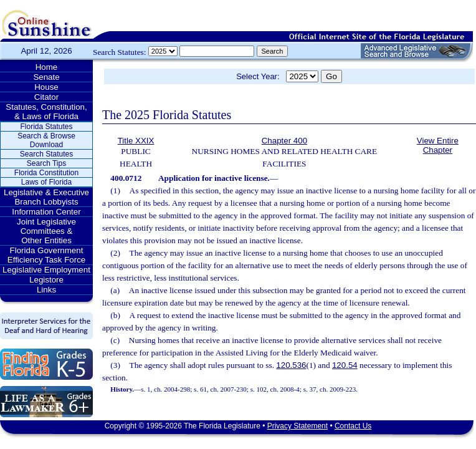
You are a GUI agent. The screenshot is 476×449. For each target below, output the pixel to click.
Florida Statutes (46, 127)
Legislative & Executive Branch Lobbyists (46, 197)
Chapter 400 (284, 141)
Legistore (46, 280)
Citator (46, 97)
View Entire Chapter (438, 145)
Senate (46, 77)
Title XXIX (136, 141)
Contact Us (353, 426)
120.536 (291, 365)
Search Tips (46, 163)
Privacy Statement (297, 426)
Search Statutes (46, 154)
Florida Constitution (46, 173)
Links (46, 290)
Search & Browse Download (46, 140)
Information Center (46, 212)
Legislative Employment (46, 270)
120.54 (345, 365)
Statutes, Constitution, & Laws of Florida (46, 112)
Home (47, 67)
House (46, 87)
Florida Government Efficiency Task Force (46, 255)
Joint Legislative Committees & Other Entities (46, 231)
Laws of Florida (46, 182)
